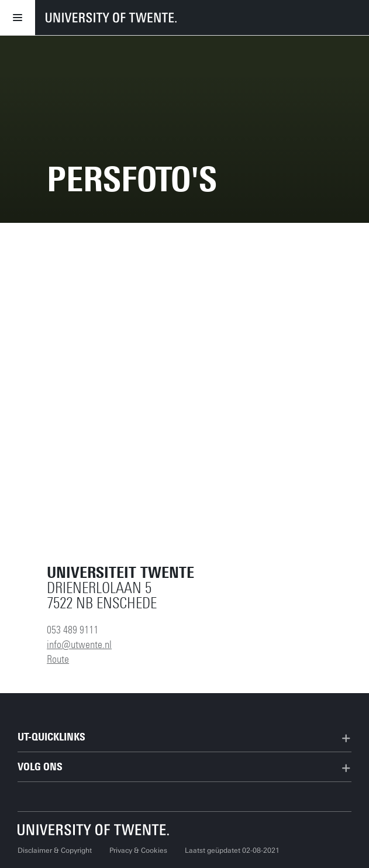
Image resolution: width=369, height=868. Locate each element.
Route (58, 659)
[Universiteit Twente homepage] (94, 830)
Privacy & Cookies (138, 850)
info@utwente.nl (79, 645)
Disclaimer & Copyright (55, 850)
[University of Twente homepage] (111, 18)
